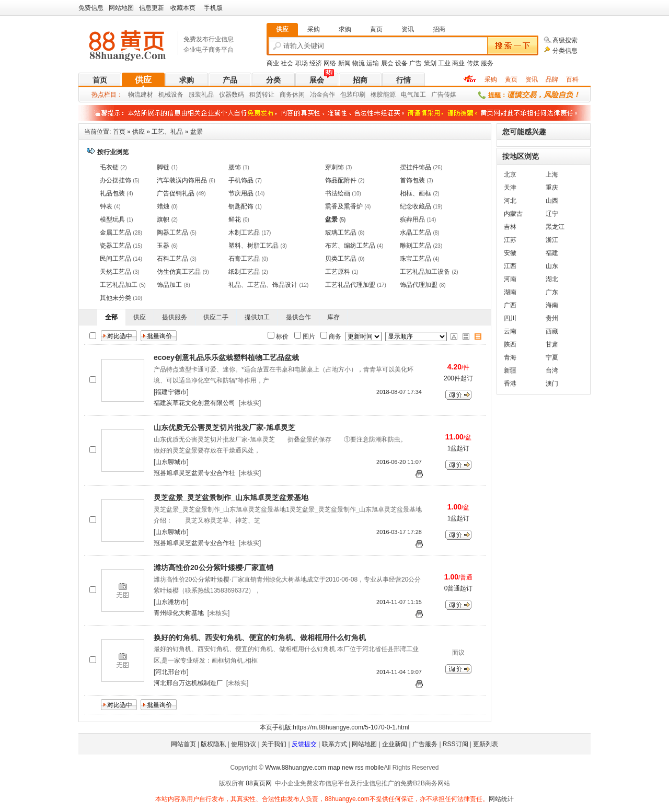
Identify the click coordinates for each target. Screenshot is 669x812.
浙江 (552, 240)
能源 (389, 95)
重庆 (552, 188)
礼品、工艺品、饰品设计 (263, 285)
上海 (552, 175)
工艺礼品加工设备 (425, 272)
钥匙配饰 (241, 206)
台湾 (552, 370)
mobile (374, 768)
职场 (302, 63)
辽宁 (552, 214)
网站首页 (183, 744)
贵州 (552, 318)
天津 (510, 188)
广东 (552, 292)
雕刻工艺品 (416, 246)
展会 (387, 63)
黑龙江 (555, 227)
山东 (552, 266)
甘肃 (552, 344)
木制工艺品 (244, 233)
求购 (187, 80)
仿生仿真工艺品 (179, 272)
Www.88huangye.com (296, 768)
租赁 (256, 95)
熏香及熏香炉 (344, 206)
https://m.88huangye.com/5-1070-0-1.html (351, 727)
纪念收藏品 (416, 206)
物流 (359, 63)
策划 (430, 63)
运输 (373, 63)
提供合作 (298, 317)
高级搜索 (565, 40)
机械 (165, 95)
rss (359, 768)
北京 (510, 175)
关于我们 (274, 744)
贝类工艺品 (341, 259)
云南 (510, 331)
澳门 (552, 384)
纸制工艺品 (244, 272)
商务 (286, 95)
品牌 (552, 79)
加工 (420, 95)
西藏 (552, 331)
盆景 (197, 132)
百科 (572, 79)
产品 (230, 80)
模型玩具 (112, 219)
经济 (316, 63)
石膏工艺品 (244, 259)
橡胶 (377, 95)
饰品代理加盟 (419, 285)
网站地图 (121, 8)
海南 (552, 305)
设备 (401, 63)
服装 (195, 95)
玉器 (163, 246)
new (348, 768)
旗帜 (163, 219)
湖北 (552, 279)
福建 (552, 253)
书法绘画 (338, 193)
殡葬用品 (412, 219)
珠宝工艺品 (416, 259)
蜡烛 (163, 206)
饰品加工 (169, 285)
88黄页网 (258, 783)
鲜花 (235, 219)
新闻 (344, 63)
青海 (510, 357)
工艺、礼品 (167, 132)
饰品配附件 (341, 180)
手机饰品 (241, 180)
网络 (330, 63)
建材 (147, 95)
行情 (403, 80)
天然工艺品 (116, 272)
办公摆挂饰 (116, 180)
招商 (360, 80)
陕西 (510, 344)
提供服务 (175, 317)
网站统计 (501, 799)
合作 (329, 95)
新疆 (510, 370)
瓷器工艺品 (116, 246)
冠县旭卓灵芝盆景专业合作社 (194, 473)
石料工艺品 (172, 259)
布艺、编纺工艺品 (350, 246)
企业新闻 (395, 744)
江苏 (510, 240)
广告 (416, 63)
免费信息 (91, 8)
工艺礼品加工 (119, 285)
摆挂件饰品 (416, 167)
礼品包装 (112, 193)
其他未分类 (116, 298)
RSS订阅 (455, 744)
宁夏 (552, 357)
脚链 (163, 167)
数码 (238, 95)
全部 (111, 317)
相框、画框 (416, 193)
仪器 (225, 95)
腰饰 (235, 167)
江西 (510, 266)
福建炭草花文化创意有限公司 (194, 403)
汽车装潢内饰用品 (182, 180)
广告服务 (425, 744)
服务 (487, 63)
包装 (347, 95)
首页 (100, 80)
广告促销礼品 (176, 193)
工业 (444, 63)
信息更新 (152, 8)
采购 (491, 79)
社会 (287, 63)
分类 (273, 80)
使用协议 (244, 744)
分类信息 (565, 51)
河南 (510, 279)
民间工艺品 (116, 259)
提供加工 (257, 317)
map (334, 768)
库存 (333, 317)
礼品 (207, 95)
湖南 (510, 292)
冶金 (316, 95)
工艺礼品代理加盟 (350, 285)
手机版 (213, 8)
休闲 (298, 95)
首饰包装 (412, 180)
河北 (510, 201)
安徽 (510, 253)
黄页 (511, 79)
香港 (510, 384)
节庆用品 (241, 193)
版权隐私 (213, 744)
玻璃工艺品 (341, 233)
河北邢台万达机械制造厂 (188, 683)
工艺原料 (338, 272)
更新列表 (486, 744)
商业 (273, 63)
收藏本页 (183, 8)
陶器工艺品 (172, 233)
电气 (407, 95)
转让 (268, 95)
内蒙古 (513, 214)
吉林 (510, 227)
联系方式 (334, 744)
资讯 (532, 79)
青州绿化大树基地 (179, 613)
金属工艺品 (116, 233)
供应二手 (216, 317)
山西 (552, 201)
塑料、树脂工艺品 (253, 246)
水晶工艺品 (416, 233)
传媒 (473, 63)
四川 (510, 318)
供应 (143, 80)
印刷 (359, 95)
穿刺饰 (334, 167)
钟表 (106, 206)
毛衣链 (109, 167)
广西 (510, 305)
